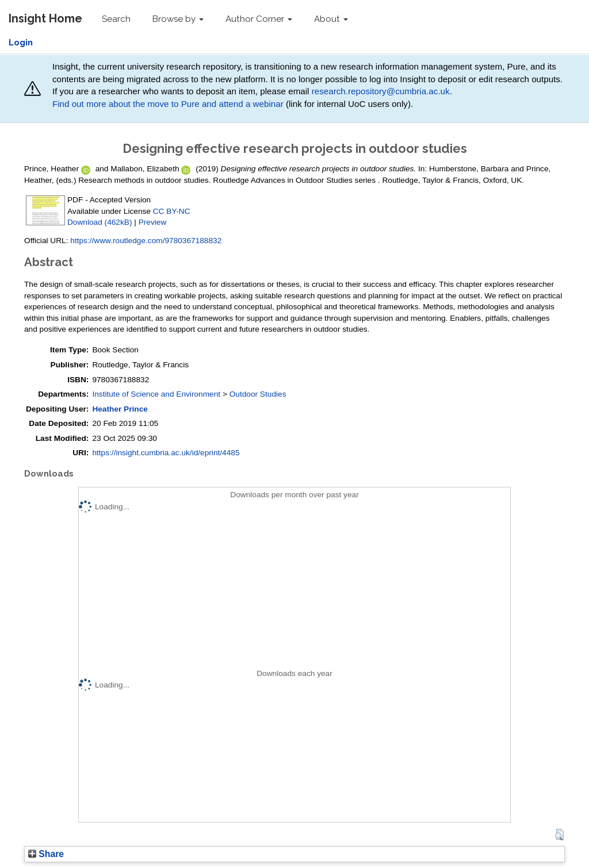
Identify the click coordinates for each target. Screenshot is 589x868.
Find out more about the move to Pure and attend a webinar (168, 104)
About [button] (331, 19)
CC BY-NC (172, 211)
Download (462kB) (100, 222)
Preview (153, 222)
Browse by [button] (178, 19)
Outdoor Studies (258, 394)
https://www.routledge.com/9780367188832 (146, 241)
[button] (559, 835)
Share (46, 854)
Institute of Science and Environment (156, 394)
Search (116, 19)
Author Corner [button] (259, 19)
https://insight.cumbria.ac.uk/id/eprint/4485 (166, 453)
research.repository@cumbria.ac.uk (381, 91)
